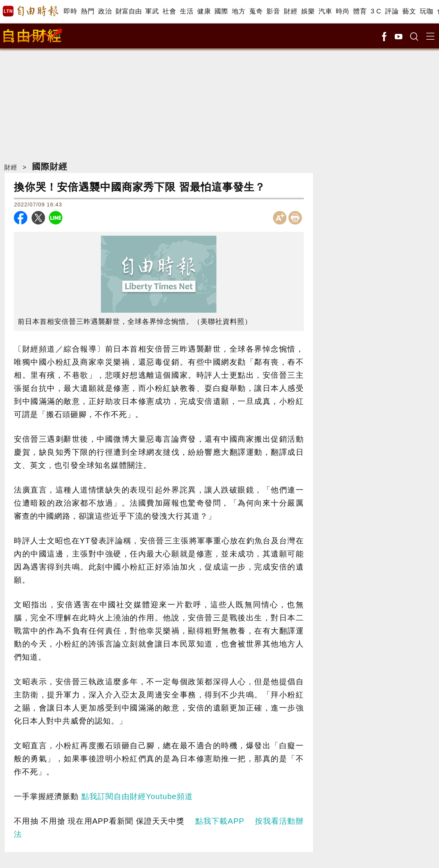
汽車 (325, 11)
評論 (392, 11)
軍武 (152, 11)
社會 (169, 11)
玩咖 (426, 11)
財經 (291, 11)
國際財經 (50, 167)
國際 (221, 11)
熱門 (88, 11)
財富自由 (128, 11)
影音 (273, 11)
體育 (360, 11)
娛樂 (308, 11)
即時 (70, 11)
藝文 (409, 11)
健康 (204, 11)
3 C (376, 11)
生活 (187, 11)
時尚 (343, 11)
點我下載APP (220, 821)
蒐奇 (256, 11)
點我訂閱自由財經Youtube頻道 (137, 796)
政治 (105, 11)
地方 (239, 11)
